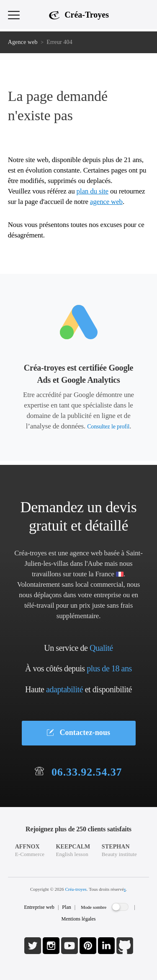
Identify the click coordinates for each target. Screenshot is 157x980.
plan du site (93, 191)
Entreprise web (39, 907)
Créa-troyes (76, 889)
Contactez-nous (78, 732)
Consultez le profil (108, 427)
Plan (66, 907)
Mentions (79, 919)
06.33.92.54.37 (87, 772)
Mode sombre (94, 907)
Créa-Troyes (87, 15)
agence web (106, 202)
